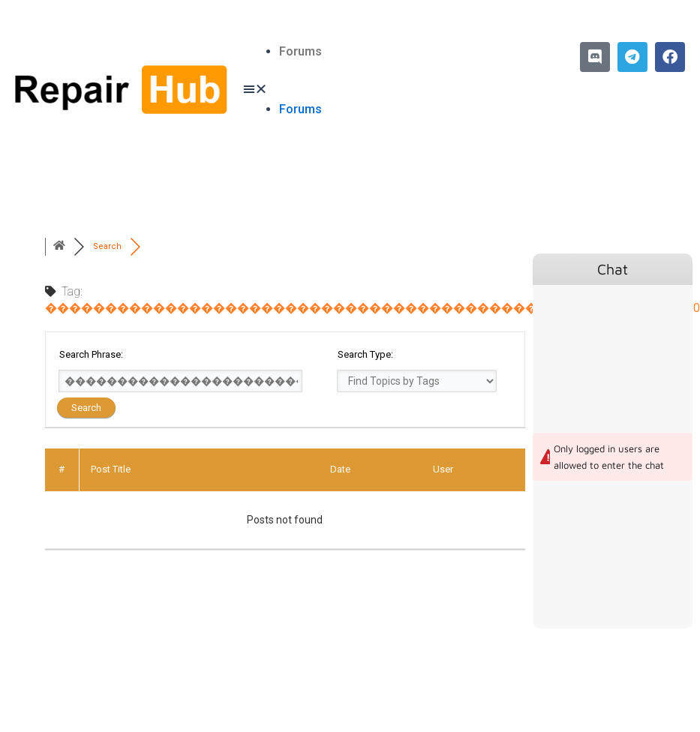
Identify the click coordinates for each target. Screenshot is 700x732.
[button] (350, 89)
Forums (300, 51)
